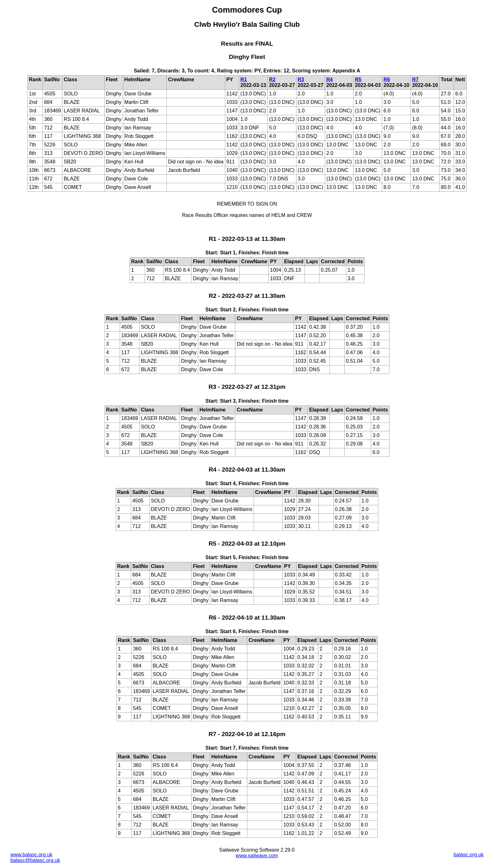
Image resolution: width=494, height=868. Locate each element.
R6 (387, 79)
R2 (272, 79)
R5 (358, 79)
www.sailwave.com (257, 856)
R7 (415, 79)
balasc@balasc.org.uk (35, 860)
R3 (301, 79)
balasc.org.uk (469, 855)
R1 (244, 79)
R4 (330, 79)
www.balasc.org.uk (31, 855)
